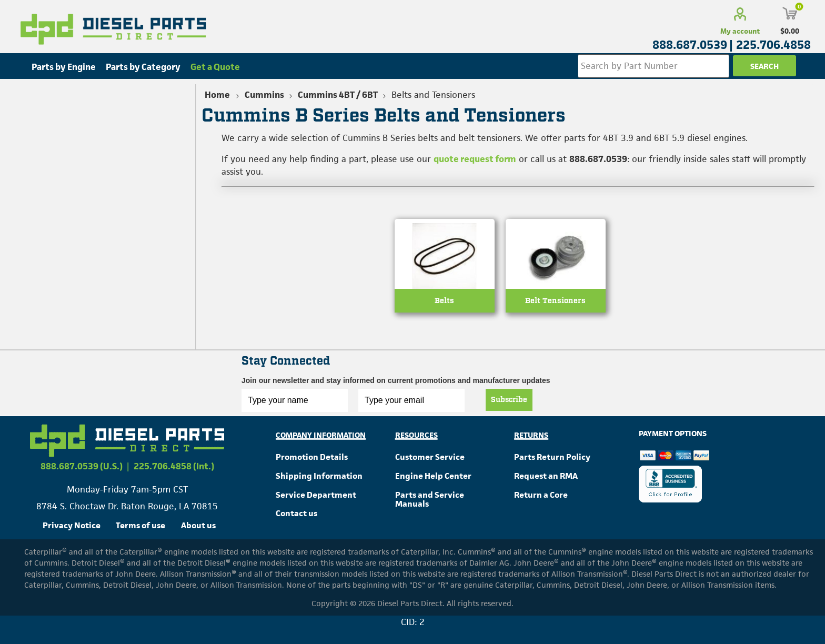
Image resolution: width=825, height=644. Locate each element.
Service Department (316, 495)
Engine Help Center (433, 476)
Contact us (296, 513)
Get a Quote (215, 67)
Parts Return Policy (552, 457)
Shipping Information (319, 476)
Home (217, 95)
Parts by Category (143, 67)
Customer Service (430, 457)
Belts (444, 301)
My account (740, 31)
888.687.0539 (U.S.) (82, 466)
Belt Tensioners (555, 301)
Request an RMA (546, 476)
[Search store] (653, 66)
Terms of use (140, 525)
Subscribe (509, 400)
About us (198, 525)
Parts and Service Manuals (430, 500)
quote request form (475, 159)
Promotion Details (312, 457)
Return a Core (541, 495)
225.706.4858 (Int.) (174, 466)
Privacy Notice (72, 525)
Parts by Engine (64, 67)
